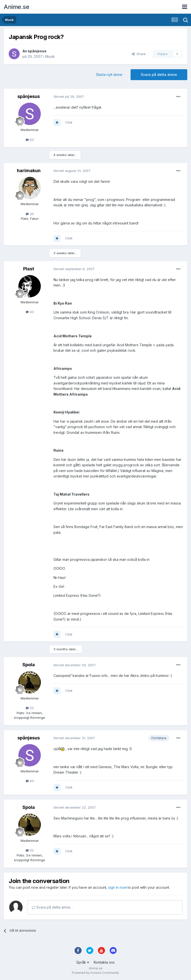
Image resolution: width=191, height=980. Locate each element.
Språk (83, 962)
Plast (29, 269)
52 (30, 708)
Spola (29, 665)
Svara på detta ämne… (52, 907)
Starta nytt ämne (109, 75)
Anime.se (16, 7)
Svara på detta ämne (159, 75)
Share (139, 54)
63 (30, 140)
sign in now (117, 887)
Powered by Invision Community (95, 973)
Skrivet (69, 96)
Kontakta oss (104, 962)
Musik (50, 56)
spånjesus (37, 51)
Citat (69, 122)
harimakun (29, 171)
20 (30, 214)
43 (30, 312)
